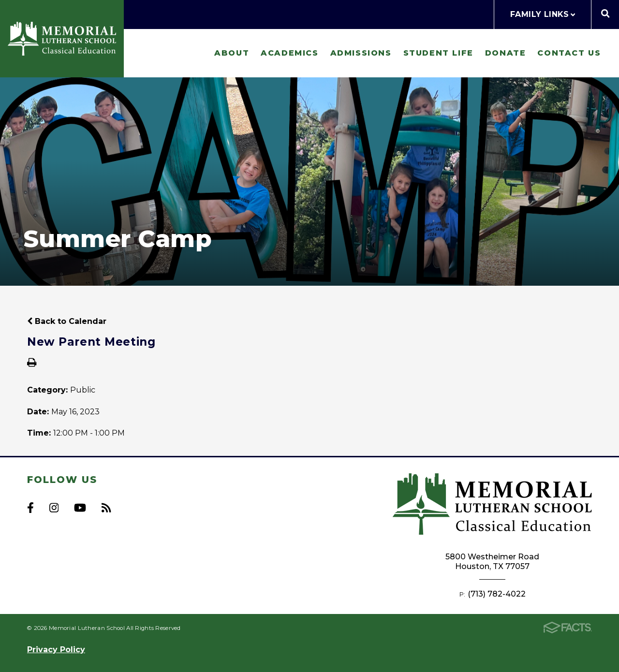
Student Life (438, 53)
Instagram (54, 508)
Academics (289, 53)
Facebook (30, 508)
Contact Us (569, 53)
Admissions (361, 53)
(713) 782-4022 (497, 594)
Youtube (80, 508)
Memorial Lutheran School (62, 39)
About (232, 53)
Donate (506, 53)
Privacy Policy (56, 650)
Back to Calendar (67, 321)
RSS (106, 508)
